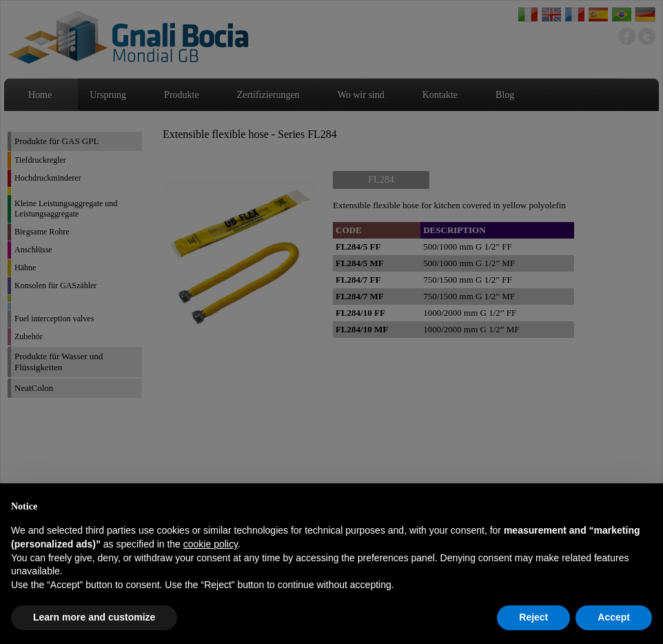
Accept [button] (614, 617)
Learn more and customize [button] (94, 617)
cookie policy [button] (211, 544)
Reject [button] (533, 617)
